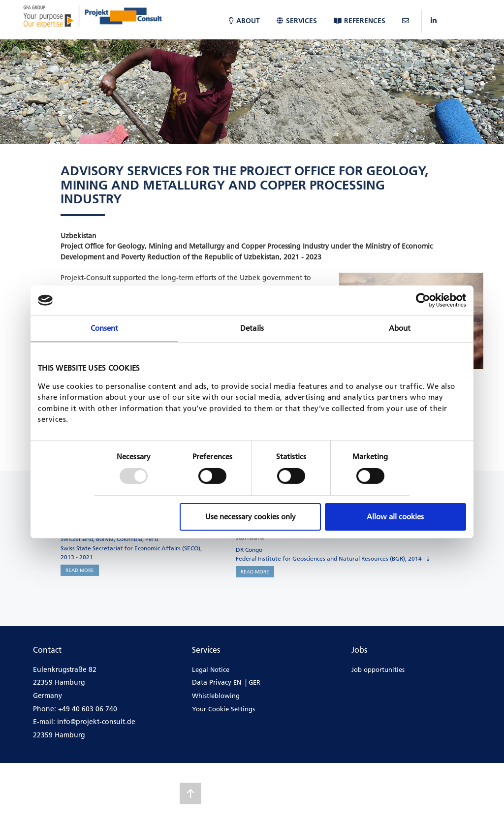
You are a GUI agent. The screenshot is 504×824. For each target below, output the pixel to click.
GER (254, 682)
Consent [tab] (105, 328)
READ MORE (80, 570)
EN (237, 682)
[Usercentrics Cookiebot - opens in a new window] (423, 300)
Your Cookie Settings (223, 709)
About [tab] (400, 328)
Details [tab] (252, 328)
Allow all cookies (395, 517)
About (244, 21)
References (360, 21)
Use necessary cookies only (251, 517)
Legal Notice (211, 669)
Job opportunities (378, 669)
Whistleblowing (216, 696)
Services (297, 21)
